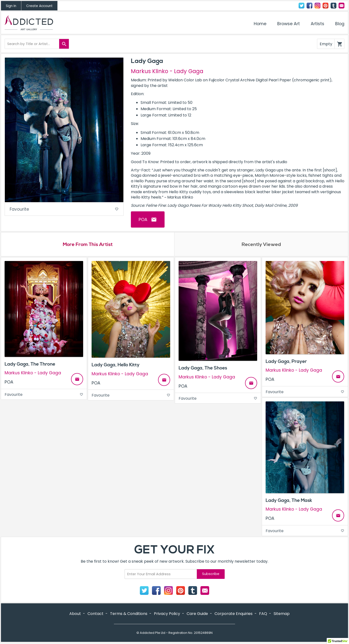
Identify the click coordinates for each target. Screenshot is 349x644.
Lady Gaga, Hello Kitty (116, 366)
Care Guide (197, 614)
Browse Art (289, 24)
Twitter (301, 6)
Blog (340, 24)
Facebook (309, 6)
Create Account (39, 6)
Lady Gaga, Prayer (286, 362)
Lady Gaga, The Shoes (203, 369)
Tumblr (333, 6)
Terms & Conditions (129, 614)
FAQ (263, 614)
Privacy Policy (167, 614)
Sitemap (282, 614)
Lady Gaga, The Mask (289, 501)
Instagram (317, 6)
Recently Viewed (261, 245)
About (75, 614)
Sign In (11, 6)
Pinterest (325, 6)
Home (260, 24)
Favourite (64, 210)
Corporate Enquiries (234, 614)
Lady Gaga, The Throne (30, 365)
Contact (341, 6)
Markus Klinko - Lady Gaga (167, 71)
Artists (317, 24)
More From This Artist (88, 245)
